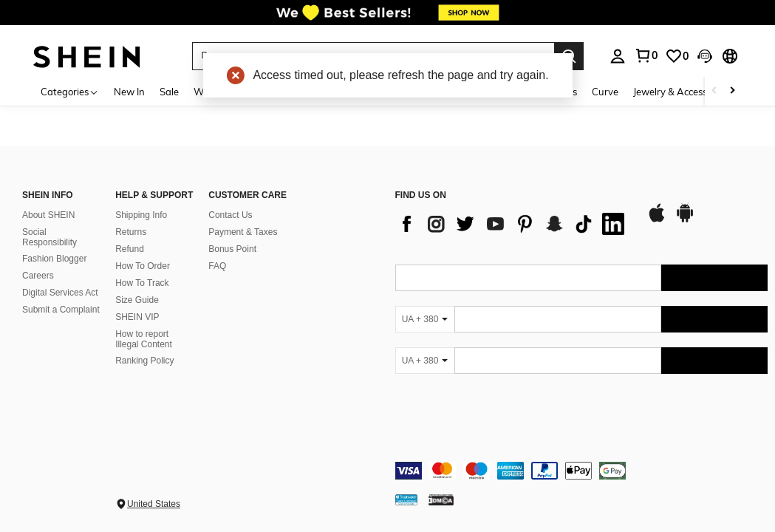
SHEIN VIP (137, 317)
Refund (130, 249)
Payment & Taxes (243, 232)
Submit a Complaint (61, 310)
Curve (605, 92)
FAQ (217, 266)
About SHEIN (48, 215)
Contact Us (230, 215)
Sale (169, 92)
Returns (131, 232)
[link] (387, 18)
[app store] (657, 220)
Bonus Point (232, 249)
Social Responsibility (49, 237)
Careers (38, 276)
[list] (513, 224)
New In (129, 92)
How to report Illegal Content (144, 339)
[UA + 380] (425, 319)
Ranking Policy (144, 361)
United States (154, 504)
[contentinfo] (582, 471)
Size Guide (137, 300)
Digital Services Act (60, 293)
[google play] (685, 220)
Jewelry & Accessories (680, 92)
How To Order (143, 266)
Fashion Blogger (54, 259)
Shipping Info (141, 215)
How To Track (142, 283)
